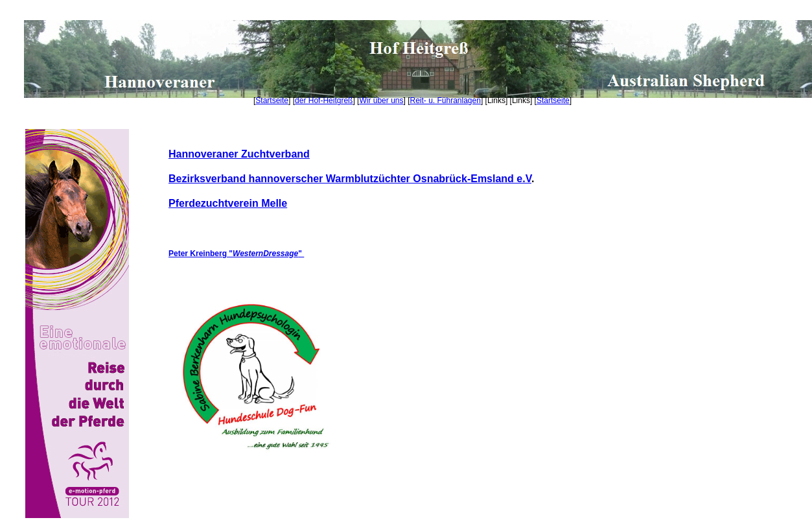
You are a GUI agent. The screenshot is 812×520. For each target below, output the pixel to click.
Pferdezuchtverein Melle (228, 203)
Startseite (272, 100)
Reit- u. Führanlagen (446, 100)
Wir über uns (381, 100)
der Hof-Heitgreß (324, 100)
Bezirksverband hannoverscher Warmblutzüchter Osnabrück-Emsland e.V (350, 179)
